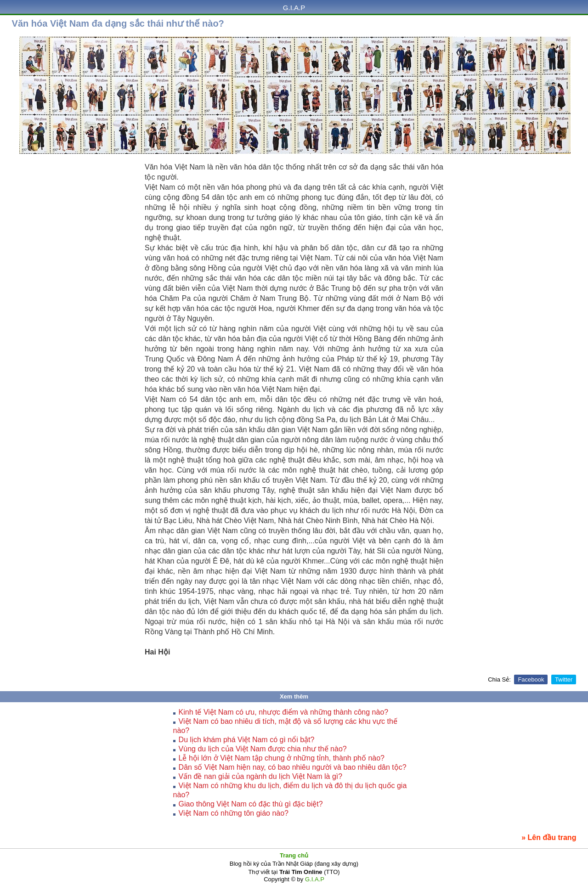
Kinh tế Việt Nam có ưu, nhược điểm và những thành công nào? (284, 712)
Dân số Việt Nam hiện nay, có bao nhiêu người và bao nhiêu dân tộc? (293, 767)
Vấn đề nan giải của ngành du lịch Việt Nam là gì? (261, 776)
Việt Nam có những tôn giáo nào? (234, 813)
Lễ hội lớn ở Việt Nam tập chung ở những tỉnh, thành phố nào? (282, 758)
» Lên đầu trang (549, 837)
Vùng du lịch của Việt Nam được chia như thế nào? (263, 749)
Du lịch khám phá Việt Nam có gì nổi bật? (247, 740)
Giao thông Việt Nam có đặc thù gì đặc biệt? (251, 804)
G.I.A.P (294, 8)
